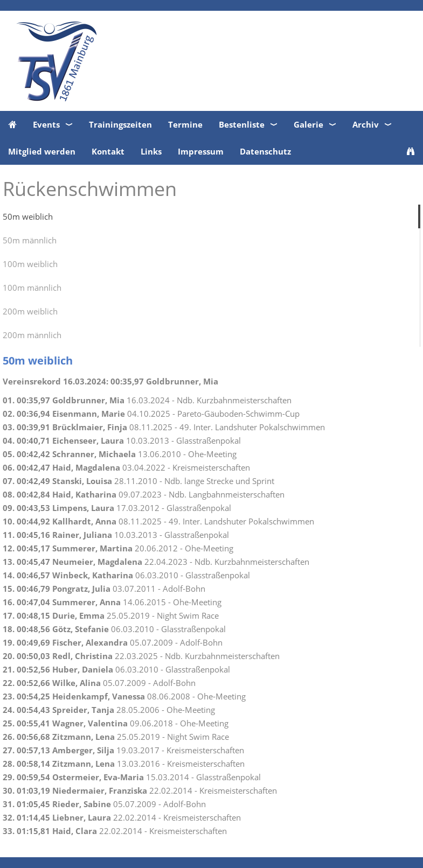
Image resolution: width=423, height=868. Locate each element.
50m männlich (30, 240)
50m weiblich (28, 216)
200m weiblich (30, 311)
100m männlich (32, 288)
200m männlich (32, 335)
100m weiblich (30, 264)
